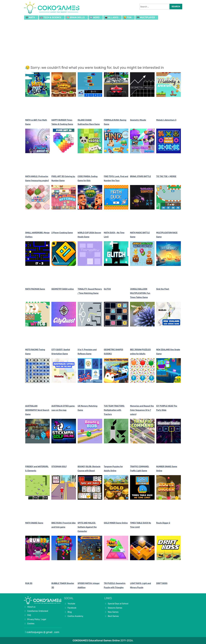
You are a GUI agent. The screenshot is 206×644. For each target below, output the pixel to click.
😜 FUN (128, 17)
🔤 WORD (95, 17)
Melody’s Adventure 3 (166, 120)
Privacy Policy (34, 619)
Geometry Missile (138, 120)
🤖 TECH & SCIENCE (51, 17)
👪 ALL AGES (112, 17)
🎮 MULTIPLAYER (146, 17)
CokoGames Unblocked (38, 611)
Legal (44, 619)
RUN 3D (29, 583)
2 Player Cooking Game (62, 233)
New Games (113, 612)
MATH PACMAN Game (35, 289)
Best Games (113, 616)
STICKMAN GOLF (59, 467)
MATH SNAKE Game (34, 523)
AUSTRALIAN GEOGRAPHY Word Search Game (37, 410)
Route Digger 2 (163, 523)
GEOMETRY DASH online (63, 289)
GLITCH (107, 289)
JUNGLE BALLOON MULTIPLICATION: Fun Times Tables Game (140, 293)
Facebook (72, 608)
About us (31, 607)
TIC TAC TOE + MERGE (166, 176)
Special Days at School (118, 604)
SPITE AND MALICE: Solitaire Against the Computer (87, 527)
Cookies (31, 624)
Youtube (71, 604)
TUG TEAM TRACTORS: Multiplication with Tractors (114, 410)
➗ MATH (30, 17)
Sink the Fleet (163, 289)
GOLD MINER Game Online (116, 523)
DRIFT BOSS (162, 583)
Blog (70, 612)
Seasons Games (115, 608)
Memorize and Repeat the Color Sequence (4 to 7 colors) (142, 410)
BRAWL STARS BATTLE (140, 176)
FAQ (29, 615)
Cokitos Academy (75, 616)
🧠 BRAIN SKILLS (76, 17)
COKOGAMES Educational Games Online (96, 641)
